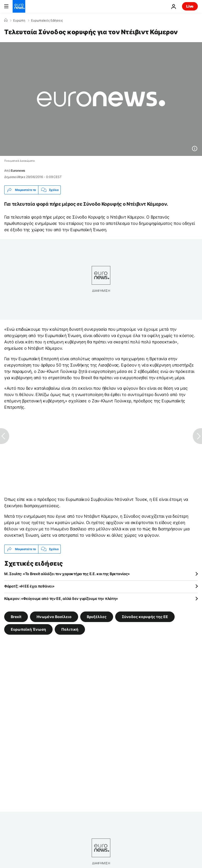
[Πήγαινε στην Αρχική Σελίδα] (19, 6)
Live (190, 6)
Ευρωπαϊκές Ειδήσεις (47, 21)
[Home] (6, 20)
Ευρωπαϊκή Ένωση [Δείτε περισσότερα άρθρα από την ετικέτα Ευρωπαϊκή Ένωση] (28, 629)
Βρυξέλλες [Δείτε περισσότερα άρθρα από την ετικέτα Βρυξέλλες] (97, 617)
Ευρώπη (19, 21)
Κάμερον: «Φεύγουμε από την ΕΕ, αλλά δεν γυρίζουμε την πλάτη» (61, 598)
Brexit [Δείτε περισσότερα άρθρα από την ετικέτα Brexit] (16, 617)
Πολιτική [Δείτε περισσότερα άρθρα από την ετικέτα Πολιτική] (70, 629)
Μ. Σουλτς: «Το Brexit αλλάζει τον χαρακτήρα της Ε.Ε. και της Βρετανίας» (67, 574)
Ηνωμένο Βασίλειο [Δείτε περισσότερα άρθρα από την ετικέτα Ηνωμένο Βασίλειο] (54, 617)
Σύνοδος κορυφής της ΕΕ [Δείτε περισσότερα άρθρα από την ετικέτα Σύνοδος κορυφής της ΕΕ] (145, 617)
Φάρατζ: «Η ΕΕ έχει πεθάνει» (29, 586)
